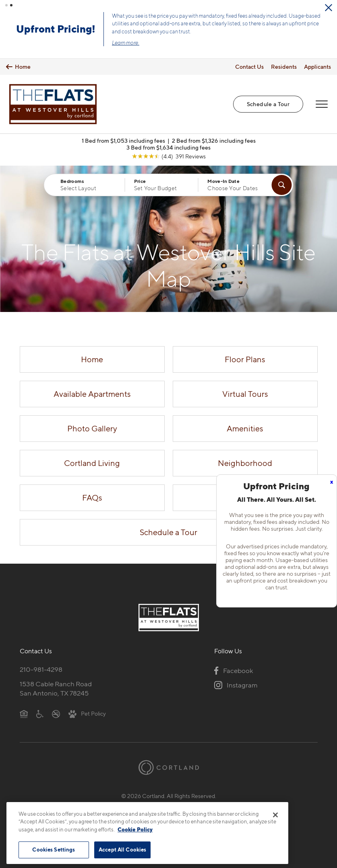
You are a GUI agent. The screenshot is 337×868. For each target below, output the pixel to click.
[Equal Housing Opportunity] (24, 713)
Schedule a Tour (268, 104)
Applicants (317, 66)
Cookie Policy (135, 829)
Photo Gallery (92, 428)
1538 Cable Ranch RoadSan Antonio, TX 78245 (56, 688)
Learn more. (131, 43)
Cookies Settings (54, 850)
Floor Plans (245, 359)
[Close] (275, 815)
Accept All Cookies (122, 850)
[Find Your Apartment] (282, 185)
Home (92, 359)
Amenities (245, 428)
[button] (6, 5)
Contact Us (249, 66)
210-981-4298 (41, 669)
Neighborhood (245, 463)
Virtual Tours (245, 394)
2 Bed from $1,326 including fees (214, 140)
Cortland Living (92, 463)
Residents (284, 66)
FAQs (92, 497)
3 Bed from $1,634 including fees (168, 147)
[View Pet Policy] (87, 713)
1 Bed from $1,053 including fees (123, 140)
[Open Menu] (322, 104)
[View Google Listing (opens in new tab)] (169, 156)
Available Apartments (92, 394)
